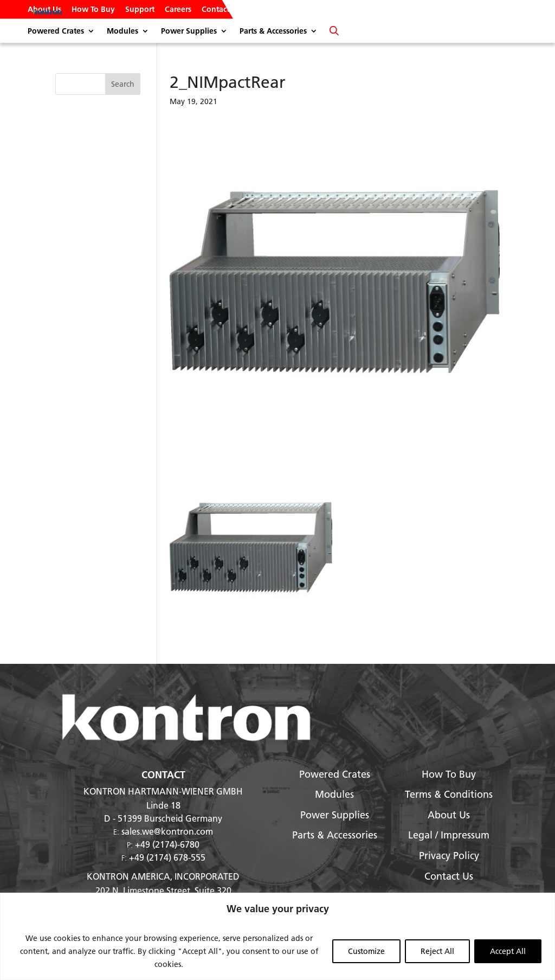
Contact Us (221, 10)
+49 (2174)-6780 (167, 844)
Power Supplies (189, 31)
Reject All (437, 951)
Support (140, 10)
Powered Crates (56, 31)
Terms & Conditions (449, 794)
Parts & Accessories (273, 31)
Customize (366, 951)
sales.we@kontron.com (167, 831)
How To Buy (93, 10)
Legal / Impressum (449, 835)
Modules (122, 31)
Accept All (508, 951)
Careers (178, 10)
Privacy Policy (449, 856)
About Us (44, 10)
